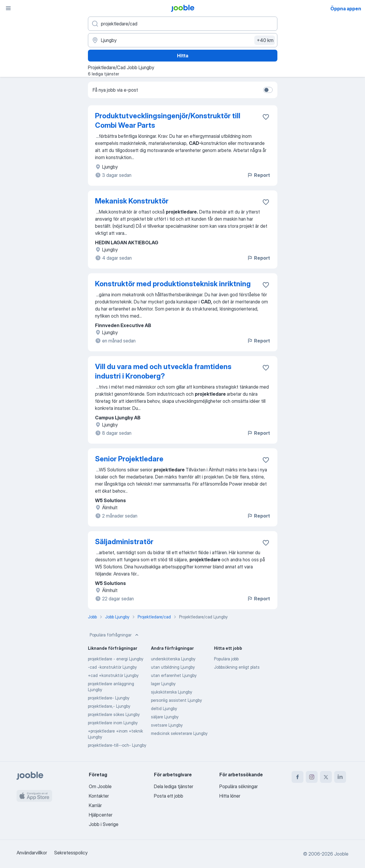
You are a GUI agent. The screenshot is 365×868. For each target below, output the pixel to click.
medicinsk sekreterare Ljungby (179, 733)
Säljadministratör (124, 542)
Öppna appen (346, 9)
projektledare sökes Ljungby (114, 714)
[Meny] (8, 8)
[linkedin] (340, 777)
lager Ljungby (163, 684)
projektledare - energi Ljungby (116, 659)
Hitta (183, 56)
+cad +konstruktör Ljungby (113, 675)
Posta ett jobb (169, 796)
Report (258, 175)
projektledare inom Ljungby (113, 723)
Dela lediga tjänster (174, 786)
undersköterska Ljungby (173, 659)
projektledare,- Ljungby (109, 706)
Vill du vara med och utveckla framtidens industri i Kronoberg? (163, 371)
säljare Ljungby (165, 717)
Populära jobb (226, 659)
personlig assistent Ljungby (176, 700)
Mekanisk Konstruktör (132, 201)
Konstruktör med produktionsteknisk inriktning (173, 284)
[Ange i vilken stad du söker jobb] (183, 40)
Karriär (95, 805)
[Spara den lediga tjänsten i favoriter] (266, 117)
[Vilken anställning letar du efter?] (183, 24)
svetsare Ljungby (167, 725)
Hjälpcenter (101, 815)
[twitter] (326, 777)
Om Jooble (100, 786)
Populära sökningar (239, 786)
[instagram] (312, 777)
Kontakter (99, 796)
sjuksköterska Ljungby (172, 692)
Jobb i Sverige (104, 824)
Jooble (341, 854)
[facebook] (298, 777)
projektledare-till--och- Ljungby (117, 745)
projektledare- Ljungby (109, 698)
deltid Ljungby (164, 708)
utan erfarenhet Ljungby (174, 675)
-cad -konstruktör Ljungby (112, 667)
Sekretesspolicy (71, 853)
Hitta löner (230, 796)
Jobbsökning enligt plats (237, 667)
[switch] (268, 90)
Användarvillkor (32, 853)
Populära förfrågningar (115, 635)
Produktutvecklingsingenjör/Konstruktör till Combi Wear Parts (168, 121)
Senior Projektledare (129, 459)
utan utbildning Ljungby (173, 667)
